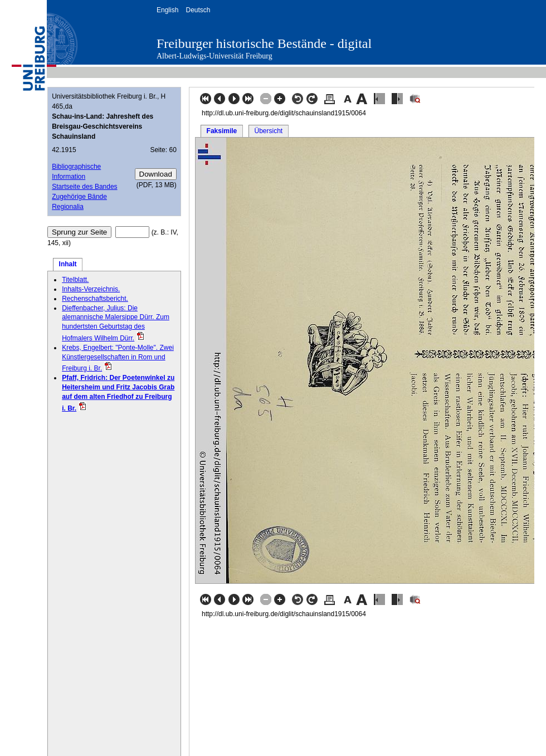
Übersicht (268, 131)
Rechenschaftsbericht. (95, 299)
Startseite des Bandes (84, 187)
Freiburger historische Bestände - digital (264, 43)
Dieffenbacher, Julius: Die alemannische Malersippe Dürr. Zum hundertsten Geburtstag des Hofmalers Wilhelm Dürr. (116, 323)
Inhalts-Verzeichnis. (91, 289)
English (167, 10)
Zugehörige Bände (79, 197)
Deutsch (198, 10)
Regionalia (68, 207)
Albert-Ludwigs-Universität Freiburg (214, 56)
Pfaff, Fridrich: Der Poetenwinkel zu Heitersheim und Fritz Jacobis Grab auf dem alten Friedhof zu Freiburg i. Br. (118, 393)
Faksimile (222, 131)
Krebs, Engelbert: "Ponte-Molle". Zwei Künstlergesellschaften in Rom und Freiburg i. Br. (118, 358)
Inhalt (68, 264)
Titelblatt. (75, 280)
